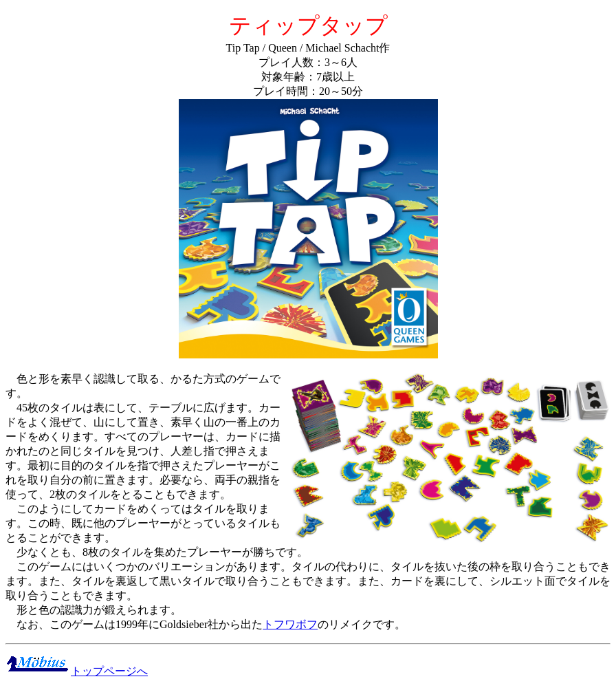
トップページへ (77, 671)
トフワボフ (290, 624)
